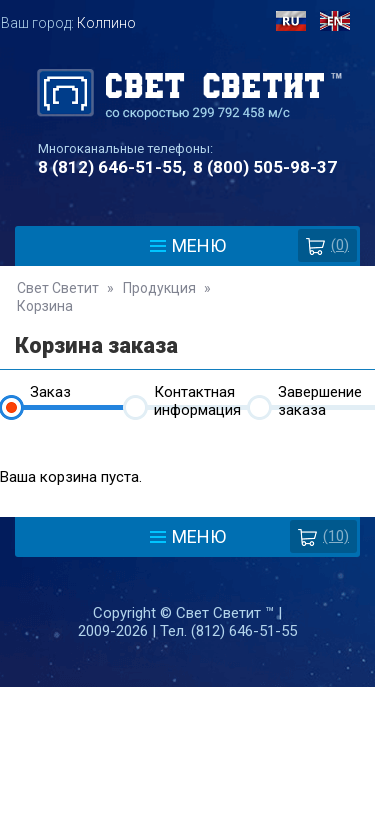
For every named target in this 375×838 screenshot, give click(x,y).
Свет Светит (58, 288)
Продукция (159, 288)
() (327, 245)
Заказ (50, 392)
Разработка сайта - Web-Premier (188, 830)
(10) (323, 536)
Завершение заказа (320, 396)
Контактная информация (197, 396)
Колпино (106, 23)
